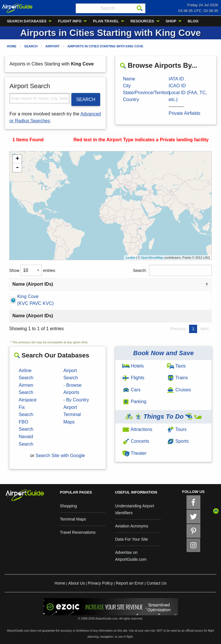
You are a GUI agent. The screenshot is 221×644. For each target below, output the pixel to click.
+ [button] (17, 159)
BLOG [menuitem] (193, 21)
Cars (131, 390)
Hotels (133, 366)
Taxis (176, 366)
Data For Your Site (132, 539)
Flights (133, 378)
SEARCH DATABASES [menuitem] (27, 21)
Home (12, 46)
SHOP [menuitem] (171, 21)
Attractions (137, 429)
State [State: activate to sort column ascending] (120, 284)
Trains (177, 378)
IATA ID (176, 79)
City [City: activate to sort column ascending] (83, 284)
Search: (172, 270)
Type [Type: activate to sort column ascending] (192, 284)
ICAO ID (177, 86)
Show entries (32, 270)
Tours (177, 429)
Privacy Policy (100, 583)
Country (131, 99)
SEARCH (86, 99)
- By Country (76, 400)
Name (129, 79)
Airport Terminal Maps (72, 415)
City (127, 86)
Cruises (179, 390)
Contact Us (156, 583)
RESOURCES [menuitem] (142, 21)
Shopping (68, 506)
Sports (178, 441)
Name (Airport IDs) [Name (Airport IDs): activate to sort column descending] (33, 284)
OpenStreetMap (152, 258)
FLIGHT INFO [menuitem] (70, 21)
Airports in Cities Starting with (105, 46)
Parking (134, 402)
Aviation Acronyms (132, 526)
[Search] (140, 8)
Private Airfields (184, 113)
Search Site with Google (60, 456)
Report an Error (129, 583)
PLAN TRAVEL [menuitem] (106, 21)
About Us (77, 583)
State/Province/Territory (147, 93)
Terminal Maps (73, 519)
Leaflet (130, 258)
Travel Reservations (78, 532)
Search (31, 46)
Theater (134, 453)
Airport (53, 46)
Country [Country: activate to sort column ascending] (152, 284)
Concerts (136, 441)
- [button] (17, 168)
